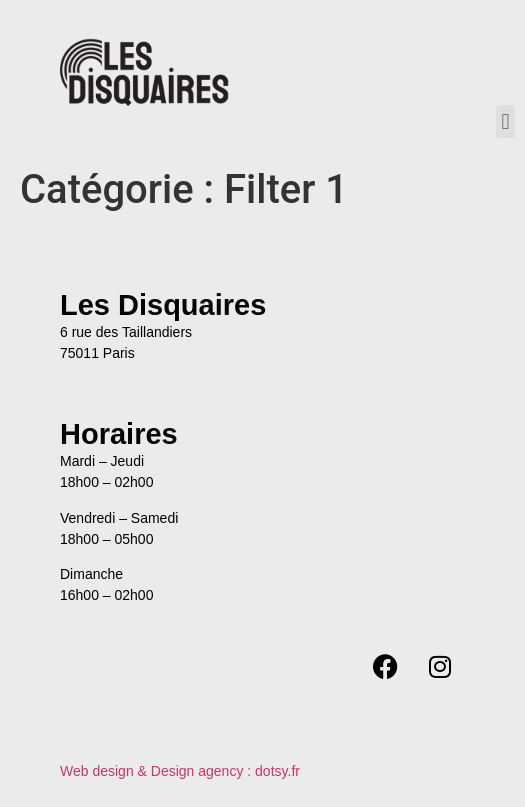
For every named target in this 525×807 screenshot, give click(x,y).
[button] (505, 121)
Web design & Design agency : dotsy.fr (180, 771)
